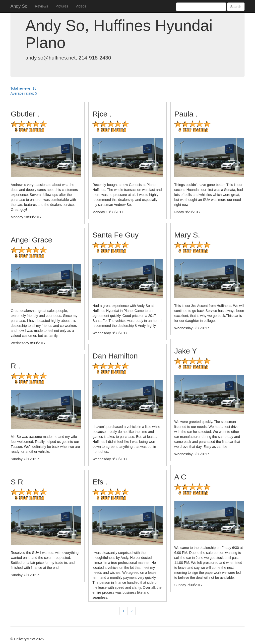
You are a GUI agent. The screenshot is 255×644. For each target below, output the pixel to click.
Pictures (62, 6)
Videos (81, 6)
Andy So (19, 6)
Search (236, 7)
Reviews (41, 6)
